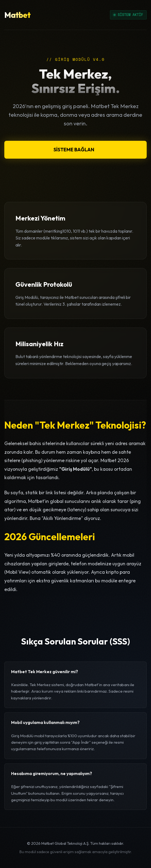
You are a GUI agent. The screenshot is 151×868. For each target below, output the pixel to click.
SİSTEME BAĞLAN (74, 150)
